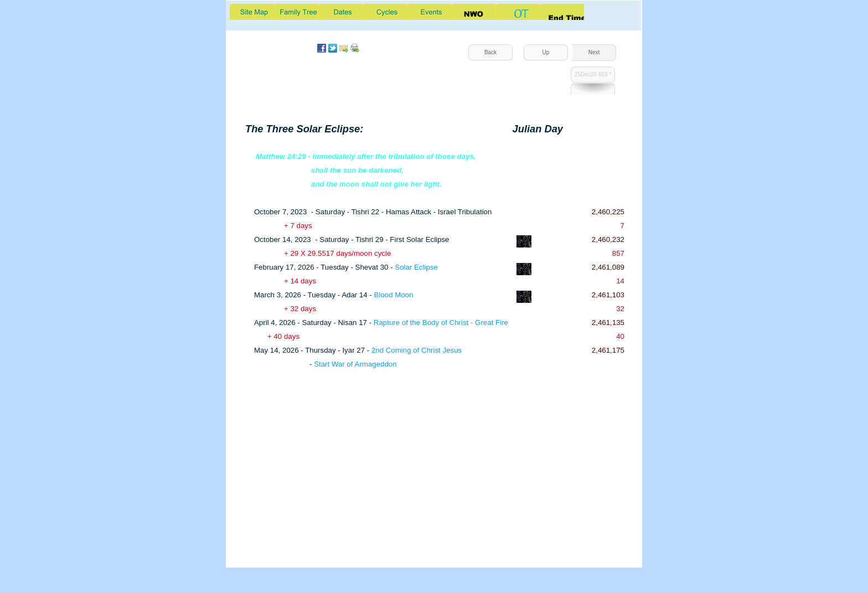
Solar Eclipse (416, 267)
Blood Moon (394, 295)
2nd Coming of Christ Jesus (417, 350)
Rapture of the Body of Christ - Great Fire (441, 323)
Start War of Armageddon (355, 364)
